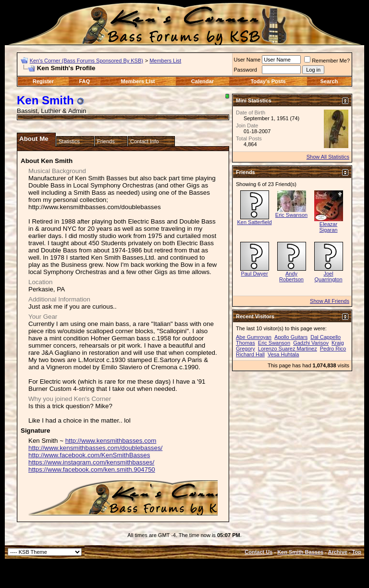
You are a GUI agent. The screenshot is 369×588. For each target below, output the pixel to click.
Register (43, 81)
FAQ (84, 81)
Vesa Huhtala (283, 354)
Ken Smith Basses (300, 552)
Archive (338, 552)
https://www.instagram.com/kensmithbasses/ (91, 462)
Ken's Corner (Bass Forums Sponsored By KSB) (86, 61)
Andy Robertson (291, 276)
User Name (247, 60)
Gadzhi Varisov (311, 343)
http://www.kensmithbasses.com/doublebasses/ (95, 448)
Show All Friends (330, 301)
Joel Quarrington (328, 276)
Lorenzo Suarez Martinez (288, 349)
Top (357, 552)
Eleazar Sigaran (329, 227)
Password (246, 70)
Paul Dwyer (254, 274)
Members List (165, 61)
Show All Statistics (328, 157)
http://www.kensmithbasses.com (111, 441)
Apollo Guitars (291, 337)
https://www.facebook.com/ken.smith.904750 (92, 469)
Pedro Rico (333, 349)
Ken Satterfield (254, 222)
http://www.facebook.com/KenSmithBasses (89, 455)
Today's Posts (268, 81)
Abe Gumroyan (254, 337)
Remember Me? (327, 61)
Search (329, 81)
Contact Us (258, 552)
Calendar (203, 81)
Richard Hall (250, 354)
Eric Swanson (291, 215)
